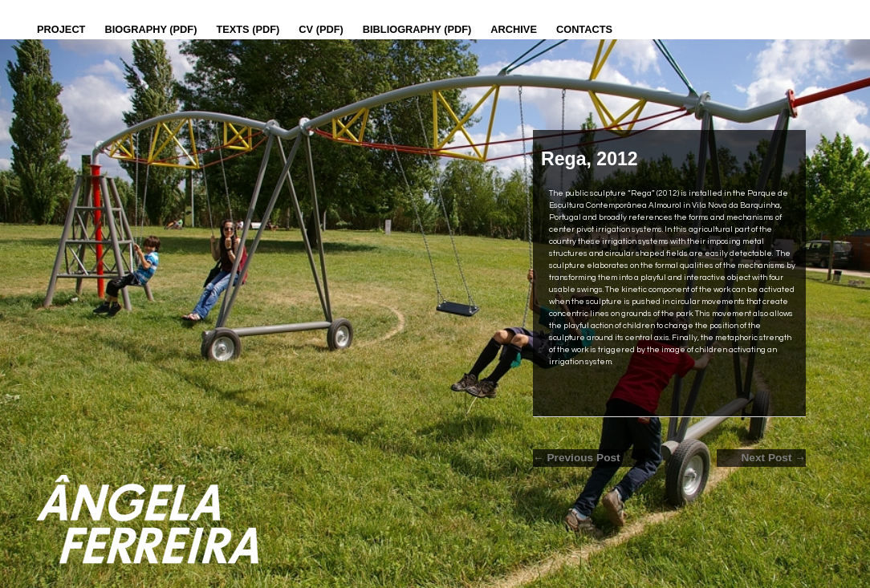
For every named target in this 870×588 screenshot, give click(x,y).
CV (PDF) (321, 29)
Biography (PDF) (150, 29)
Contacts (584, 29)
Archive (514, 29)
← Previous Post (577, 458)
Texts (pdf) (248, 29)
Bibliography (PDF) (417, 29)
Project (61, 29)
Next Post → (773, 458)
